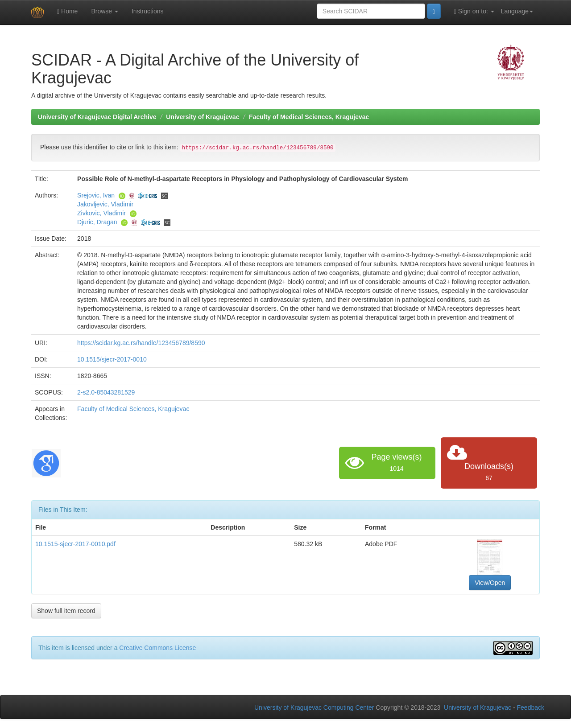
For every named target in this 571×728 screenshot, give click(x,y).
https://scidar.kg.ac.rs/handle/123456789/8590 (141, 343)
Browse (105, 11)
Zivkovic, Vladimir (101, 213)
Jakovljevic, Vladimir (105, 204)
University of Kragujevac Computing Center (314, 707)
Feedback (531, 707)
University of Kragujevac (203, 117)
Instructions (148, 11)
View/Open (490, 583)
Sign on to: (474, 11)
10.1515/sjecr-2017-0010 (112, 359)
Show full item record (66, 611)
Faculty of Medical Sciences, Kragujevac (309, 117)
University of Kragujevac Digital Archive (97, 117)
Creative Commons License (157, 648)
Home (67, 11)
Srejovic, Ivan (96, 195)
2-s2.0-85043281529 (106, 392)
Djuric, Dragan (97, 222)
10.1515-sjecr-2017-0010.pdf (75, 544)
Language (517, 11)
